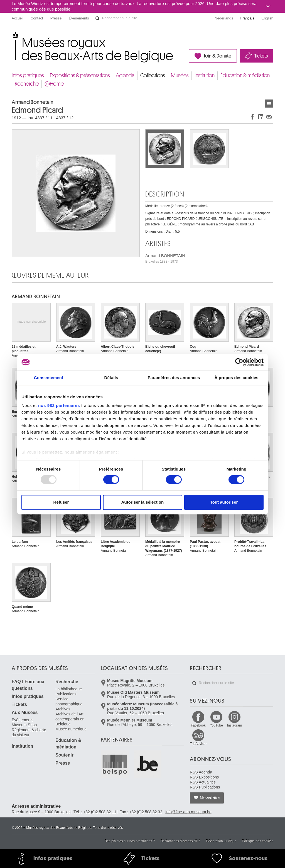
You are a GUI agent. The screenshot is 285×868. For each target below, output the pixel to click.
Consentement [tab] (49, 378)
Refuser (61, 502)
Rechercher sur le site (97, 18)
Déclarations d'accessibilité (180, 841)
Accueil (18, 18)
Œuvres (269, 104)
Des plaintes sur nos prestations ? (130, 841)
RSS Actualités (203, 782)
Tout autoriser (224, 502)
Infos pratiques (28, 75)
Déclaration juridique (221, 841)
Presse (56, 18)
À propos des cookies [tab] (237, 378)
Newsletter (210, 798)
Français (247, 18)
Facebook (198, 725)
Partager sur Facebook (252, 117)
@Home (54, 84)
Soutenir (64, 755)
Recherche (27, 84)
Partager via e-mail (269, 117)
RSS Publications (205, 787)
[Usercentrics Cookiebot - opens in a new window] (239, 362)
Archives (63, 709)
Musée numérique (71, 729)
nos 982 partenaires (59, 405)
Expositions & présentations (80, 75)
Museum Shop (24, 725)
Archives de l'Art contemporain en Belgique (70, 719)
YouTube (216, 725)
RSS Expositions (204, 777)
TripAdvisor (198, 744)
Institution (205, 75)
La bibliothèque (69, 689)
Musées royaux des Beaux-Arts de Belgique (12, 36)
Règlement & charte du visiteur (29, 732)
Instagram (234, 725)
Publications (66, 694)
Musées (180, 75)
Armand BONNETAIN (165, 258)
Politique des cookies (258, 841)
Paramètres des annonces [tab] (174, 378)
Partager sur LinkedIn (261, 117)
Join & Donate (218, 56)
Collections (153, 75)
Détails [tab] (111, 378)
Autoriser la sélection (143, 502)
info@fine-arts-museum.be (188, 812)
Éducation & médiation (245, 75)
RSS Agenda (201, 772)
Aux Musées (25, 712)
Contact (37, 18)
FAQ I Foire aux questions (28, 685)
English (267, 18)
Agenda (125, 75)
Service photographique (69, 702)
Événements (79, 18)
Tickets (261, 56)
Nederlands (224, 18)
